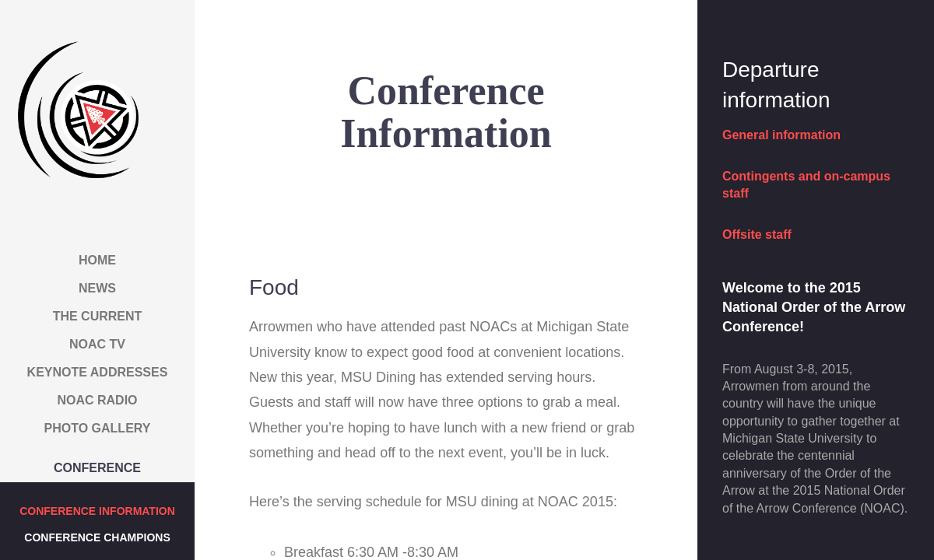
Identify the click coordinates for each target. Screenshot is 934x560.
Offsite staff (757, 234)
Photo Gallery (98, 428)
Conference (97, 468)
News (97, 288)
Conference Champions (97, 537)
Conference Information (97, 511)
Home (97, 260)
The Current (98, 316)
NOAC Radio (97, 400)
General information (781, 135)
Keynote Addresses (98, 372)
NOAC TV (97, 344)
